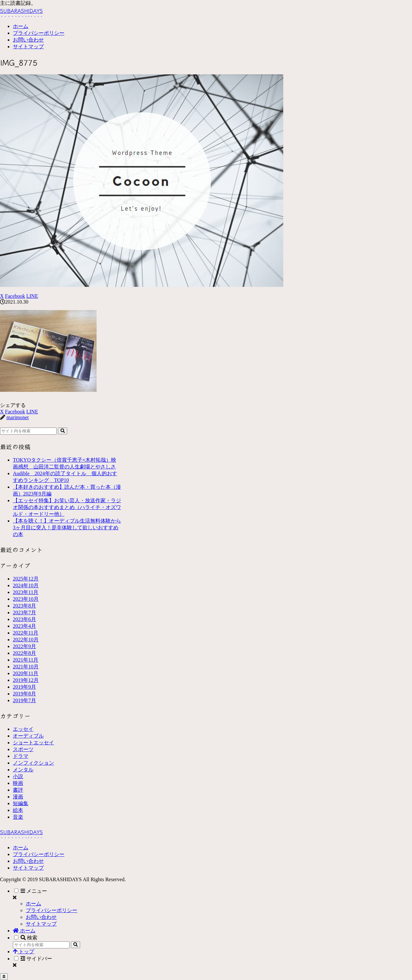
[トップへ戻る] (4, 977)
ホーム (21, 848)
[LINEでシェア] (32, 296)
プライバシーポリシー (39, 854)
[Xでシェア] (2, 296)
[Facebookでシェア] (15, 296)
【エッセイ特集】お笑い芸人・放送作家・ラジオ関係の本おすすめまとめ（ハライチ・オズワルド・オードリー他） (67, 507)
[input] (28, 431)
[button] (63, 431)
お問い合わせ (28, 861)
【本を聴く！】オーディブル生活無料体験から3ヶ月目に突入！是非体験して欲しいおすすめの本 (67, 528)
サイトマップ (28, 868)
